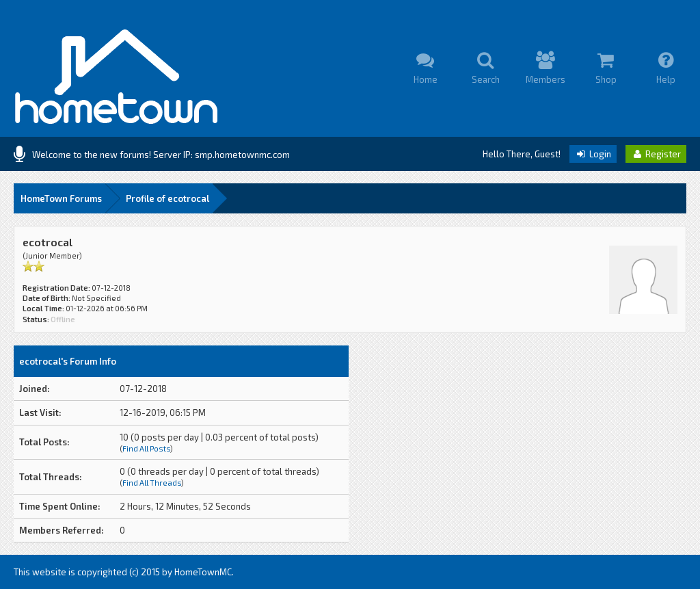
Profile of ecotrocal (167, 198)
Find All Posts (146, 448)
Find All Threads (152, 483)
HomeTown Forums (61, 198)
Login (593, 154)
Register (656, 154)
